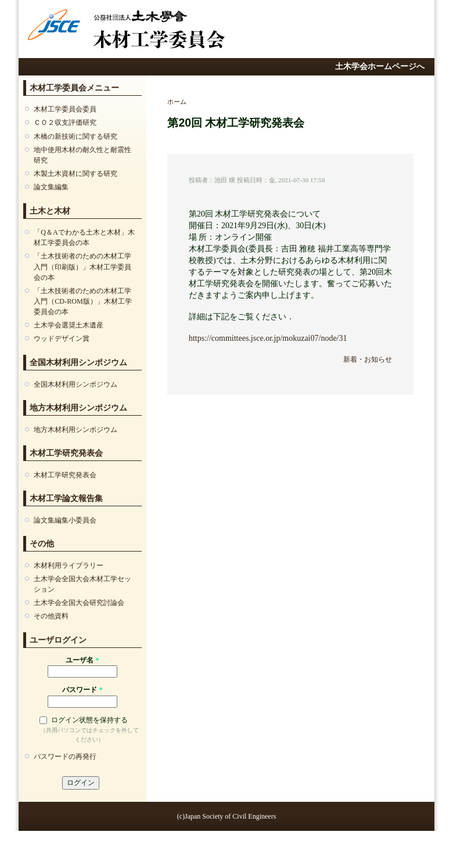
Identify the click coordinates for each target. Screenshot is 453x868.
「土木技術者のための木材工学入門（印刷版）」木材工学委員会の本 (82, 266)
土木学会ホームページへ (380, 66)
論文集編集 (51, 187)
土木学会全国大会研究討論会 (79, 603)
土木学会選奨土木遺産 (69, 325)
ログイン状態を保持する (89, 720)
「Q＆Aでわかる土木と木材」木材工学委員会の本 (84, 237)
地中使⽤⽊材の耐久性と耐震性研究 (82, 155)
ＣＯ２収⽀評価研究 (65, 123)
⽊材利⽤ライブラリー (69, 566)
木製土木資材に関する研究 (75, 174)
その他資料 (51, 616)
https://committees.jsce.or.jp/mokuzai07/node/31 (268, 338)
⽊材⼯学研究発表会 (65, 475)
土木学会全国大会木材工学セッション (82, 584)
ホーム (177, 102)
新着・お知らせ (368, 359)
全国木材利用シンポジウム (75, 384)
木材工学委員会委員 (65, 109)
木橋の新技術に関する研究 (75, 136)
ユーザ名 (82, 660)
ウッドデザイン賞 (62, 338)
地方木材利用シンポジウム (75, 430)
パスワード (82, 690)
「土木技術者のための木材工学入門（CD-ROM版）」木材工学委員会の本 (83, 301)
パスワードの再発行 (65, 757)
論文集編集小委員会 (65, 520)
